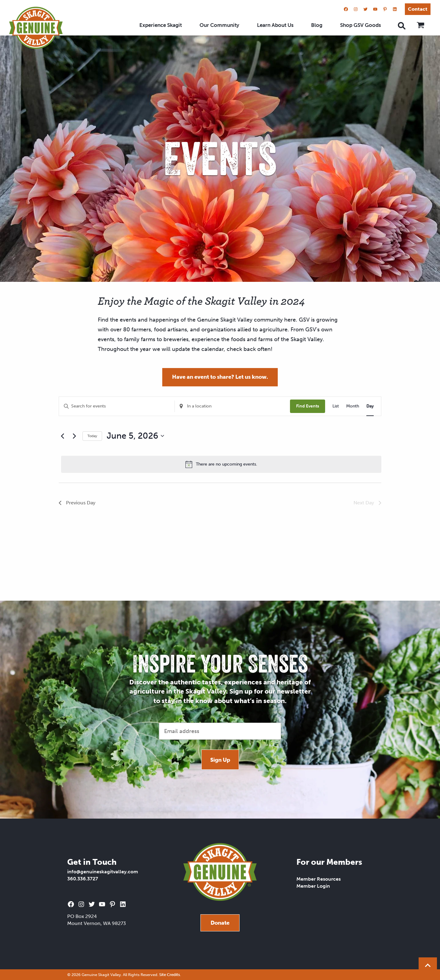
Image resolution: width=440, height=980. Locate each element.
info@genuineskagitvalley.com (103, 872)
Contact (418, 9)
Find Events (308, 406)
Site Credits (170, 974)
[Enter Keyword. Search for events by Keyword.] (117, 406)
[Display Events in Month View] (353, 406)
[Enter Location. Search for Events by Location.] (233, 406)
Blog (317, 25)
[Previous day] (62, 436)
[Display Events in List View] (336, 406)
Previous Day (77, 503)
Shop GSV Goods (361, 25)
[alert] (221, 464)
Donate (220, 923)
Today (92, 436)
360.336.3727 (83, 879)
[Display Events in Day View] (370, 406)
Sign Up (220, 760)
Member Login (313, 886)
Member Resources (319, 879)
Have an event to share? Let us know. (220, 377)
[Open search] (402, 25)
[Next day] (74, 436)
